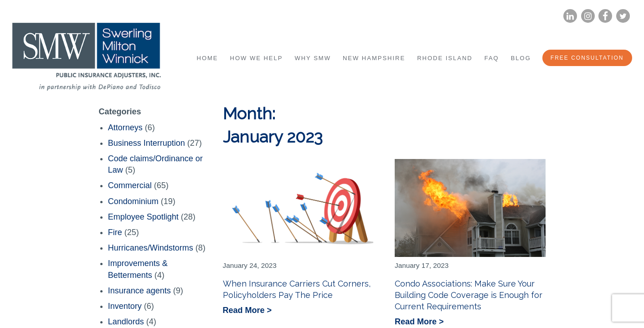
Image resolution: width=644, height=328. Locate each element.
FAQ (492, 58)
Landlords (126, 322)
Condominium (133, 201)
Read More (245, 311)
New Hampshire (374, 58)
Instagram (587, 16)
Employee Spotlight (143, 217)
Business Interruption (147, 143)
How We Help (257, 58)
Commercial (130, 185)
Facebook (605, 16)
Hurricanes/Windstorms (151, 248)
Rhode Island (445, 58)
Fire (115, 232)
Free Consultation (587, 58)
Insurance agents (139, 291)
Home (208, 58)
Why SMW (312, 58)
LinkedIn (570, 16)
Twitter (623, 16)
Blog (521, 58)
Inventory (125, 306)
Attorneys (125, 128)
